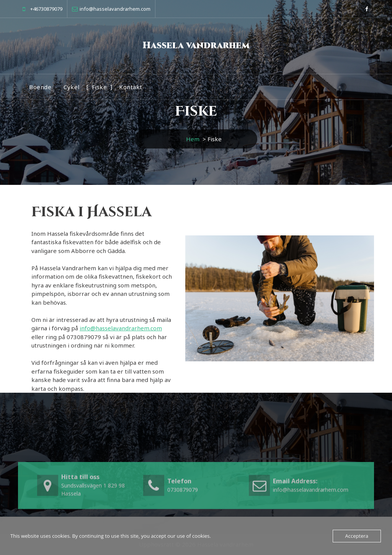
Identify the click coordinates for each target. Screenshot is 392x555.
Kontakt (131, 87)
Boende (40, 87)
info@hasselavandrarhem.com (121, 328)
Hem (193, 139)
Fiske (100, 87)
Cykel (72, 87)
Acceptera (357, 536)
